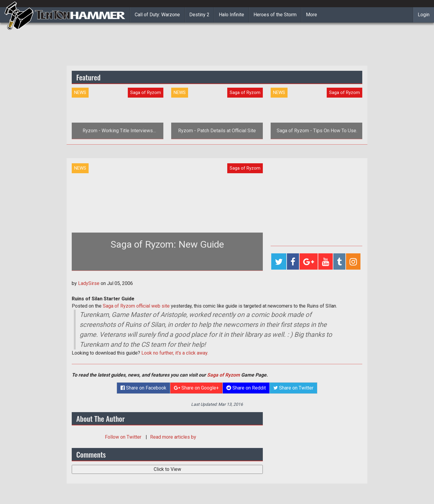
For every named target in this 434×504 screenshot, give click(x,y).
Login (424, 15)
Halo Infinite (231, 15)
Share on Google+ (196, 388)
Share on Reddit (246, 388)
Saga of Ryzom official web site (136, 306)
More (311, 15)
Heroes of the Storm (275, 15)
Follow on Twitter (124, 437)
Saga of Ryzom (223, 375)
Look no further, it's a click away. (175, 353)
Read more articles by (173, 437)
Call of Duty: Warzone (157, 15)
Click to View (167, 469)
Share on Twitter (293, 388)
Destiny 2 (199, 15)
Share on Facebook (143, 388)
